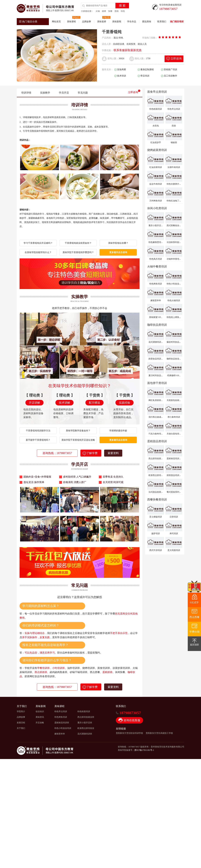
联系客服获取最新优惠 (128, 50)
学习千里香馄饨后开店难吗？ (38, 243)
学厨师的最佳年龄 (118, 431)
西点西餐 (194, 617)
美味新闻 (117, 22)
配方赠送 (94, 403)
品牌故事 (87, 22)
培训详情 (26, 93)
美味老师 (102, 22)
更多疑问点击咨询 (118, 252)
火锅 (98, 11)
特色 (123, 11)
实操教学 (45, 93)
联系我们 (162, 22)
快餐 (110, 11)
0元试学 (194, 602)
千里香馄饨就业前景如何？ (78, 243)
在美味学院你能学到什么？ (38, 252)
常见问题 (83, 93)
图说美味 (147, 22)
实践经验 (125, 403)
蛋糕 (117, 11)
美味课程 (71, 22)
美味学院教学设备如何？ (78, 431)
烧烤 (104, 11)
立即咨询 (133, 92)
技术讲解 (64, 403)
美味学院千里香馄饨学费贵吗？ (78, 252)
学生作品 (132, 22)
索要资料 (113, 453)
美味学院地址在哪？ (118, 243)
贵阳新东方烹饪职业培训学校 (129, 733)
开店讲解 (34, 403)
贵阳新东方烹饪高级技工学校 (159, 733)
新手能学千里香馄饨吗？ (38, 440)
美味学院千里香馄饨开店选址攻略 (78, 440)
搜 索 (122, 6)
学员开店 (64, 93)
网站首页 (56, 22)
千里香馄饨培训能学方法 (38, 431)
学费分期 (194, 632)
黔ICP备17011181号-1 (144, 750)
